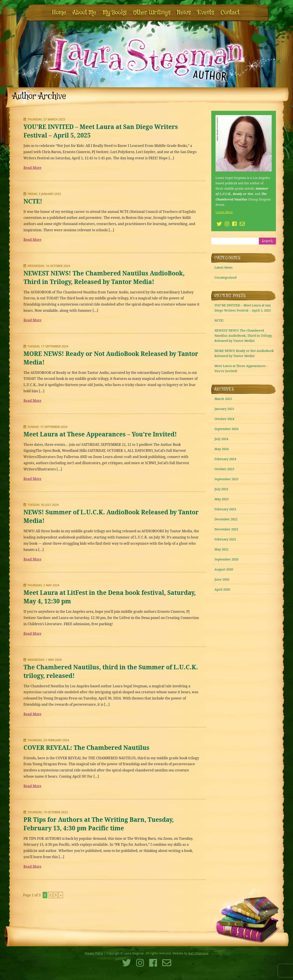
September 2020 (226, 559)
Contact (230, 13)
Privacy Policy (94, 953)
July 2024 (221, 439)
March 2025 (223, 399)
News (184, 13)
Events (206, 13)
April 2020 (222, 589)
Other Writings (152, 13)
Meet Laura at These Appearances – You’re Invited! (100, 434)
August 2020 (224, 569)
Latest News (224, 267)
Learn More (224, 212)
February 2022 (225, 539)
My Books (115, 13)
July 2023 (221, 489)
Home (59, 13)
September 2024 (226, 429)
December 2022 (226, 519)
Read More (32, 168)
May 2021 (222, 549)
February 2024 (225, 459)
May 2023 (222, 499)
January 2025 (224, 409)
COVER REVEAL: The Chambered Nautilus (86, 747)
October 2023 (224, 469)
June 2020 (222, 579)
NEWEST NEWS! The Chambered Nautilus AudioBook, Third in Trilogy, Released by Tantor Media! (243, 335)
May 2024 (222, 449)
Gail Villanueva (198, 953)
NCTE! (33, 201)
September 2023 (226, 479)
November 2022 (226, 529)
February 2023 (225, 509)
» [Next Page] (61, 895)
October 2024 (224, 419)
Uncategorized (225, 277)
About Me (84, 13)
